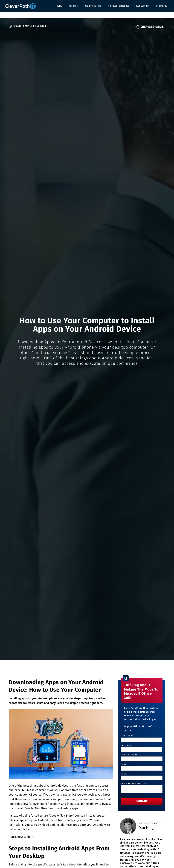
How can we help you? (134, 783)
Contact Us (162, 6)
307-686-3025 (150, 27)
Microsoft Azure (93, 6)
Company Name (129, 755)
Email (125, 774)
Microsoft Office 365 (119, 6)
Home (59, 6)
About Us (73, 6)
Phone (124, 764)
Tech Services (143, 6)
